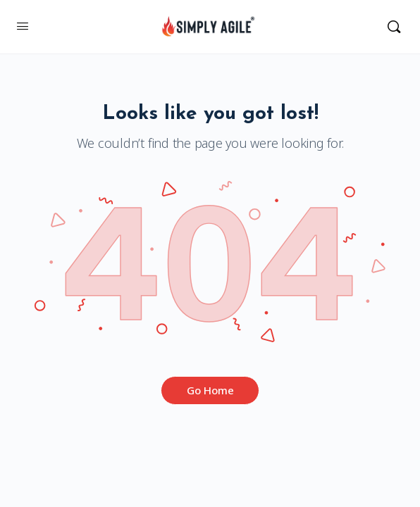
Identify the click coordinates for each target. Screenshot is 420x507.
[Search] (394, 27)
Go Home (210, 390)
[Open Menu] (23, 25)
